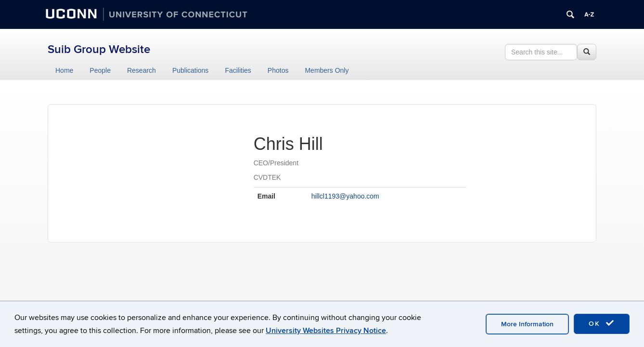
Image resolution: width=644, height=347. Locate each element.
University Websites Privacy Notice (326, 331)
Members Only (327, 70)
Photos (278, 70)
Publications (191, 70)
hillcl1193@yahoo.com (345, 196)
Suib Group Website (99, 49)
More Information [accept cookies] (527, 324)
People (100, 70)
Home (64, 70)
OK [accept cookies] (602, 323)
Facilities (238, 70)
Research (142, 70)
